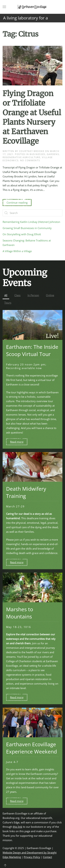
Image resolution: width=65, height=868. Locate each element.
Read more (17, 442)
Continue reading (17, 203)
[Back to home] (33, 7)
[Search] (32, 213)
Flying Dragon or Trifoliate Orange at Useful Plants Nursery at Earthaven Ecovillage (32, 117)
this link (18, 827)
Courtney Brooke (32, 151)
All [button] (6, 295)
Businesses (37, 154)
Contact (47, 857)
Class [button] (18, 295)
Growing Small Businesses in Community (27, 228)
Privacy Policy (32, 857)
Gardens (53, 154)
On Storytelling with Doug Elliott (22, 234)
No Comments (30, 160)
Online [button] (50, 295)
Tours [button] (8, 303)
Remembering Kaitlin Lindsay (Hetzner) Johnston (31, 222)
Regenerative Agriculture (21, 157)
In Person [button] (33, 295)
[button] (4, 7)
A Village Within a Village (17, 251)
